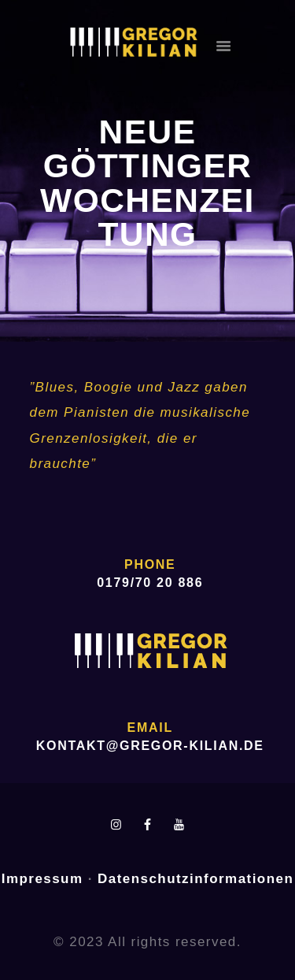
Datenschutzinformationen (195, 879)
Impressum (42, 879)
